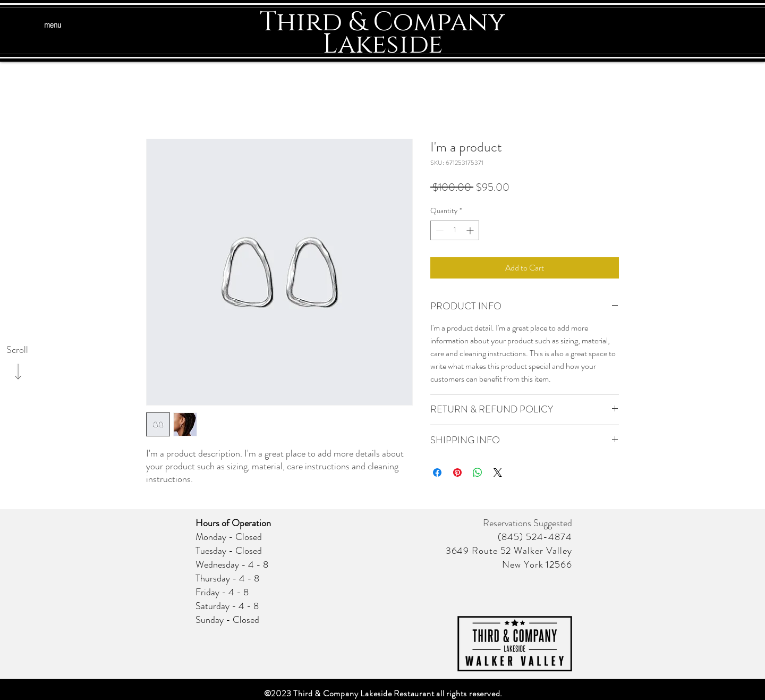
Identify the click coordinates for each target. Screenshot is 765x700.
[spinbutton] (455, 230)
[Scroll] (17, 350)
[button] (53, 25)
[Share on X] (498, 473)
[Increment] (471, 230)
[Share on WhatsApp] (478, 473)
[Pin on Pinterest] (457, 473)
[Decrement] (439, 230)
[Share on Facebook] (437, 473)
